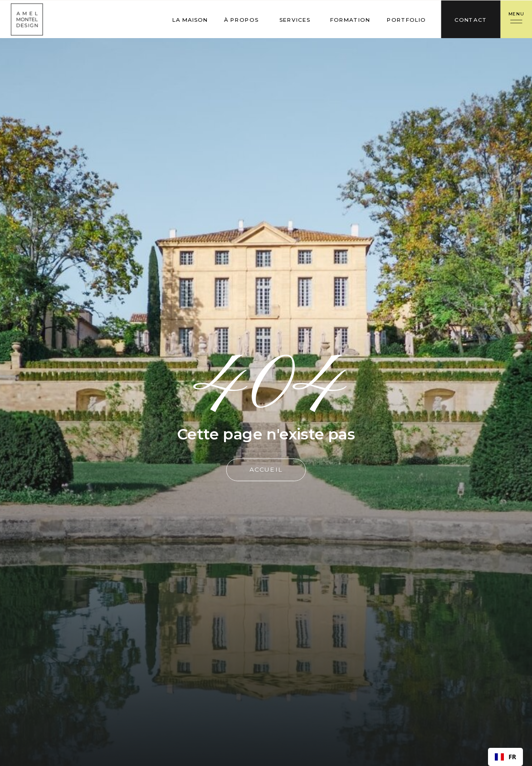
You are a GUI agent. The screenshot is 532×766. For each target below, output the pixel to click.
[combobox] (505, 757)
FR (505, 757)
